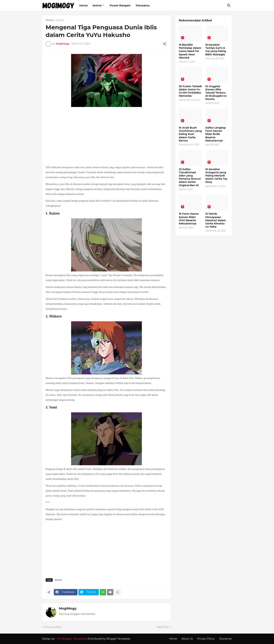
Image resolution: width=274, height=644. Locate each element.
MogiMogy (68, 608)
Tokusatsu (143, 5)
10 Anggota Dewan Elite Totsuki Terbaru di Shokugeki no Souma (216, 93)
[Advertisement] (106, 137)
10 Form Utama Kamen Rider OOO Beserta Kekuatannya (189, 219)
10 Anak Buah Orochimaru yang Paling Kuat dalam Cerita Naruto (190, 134)
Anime (97, 5)
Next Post (163, 627)
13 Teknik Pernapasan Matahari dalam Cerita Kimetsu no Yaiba (216, 220)
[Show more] (117, 592)
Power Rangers (120, 5)
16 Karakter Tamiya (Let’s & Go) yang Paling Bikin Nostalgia (216, 50)
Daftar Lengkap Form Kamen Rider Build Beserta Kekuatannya (216, 134)
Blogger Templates (118, 639)
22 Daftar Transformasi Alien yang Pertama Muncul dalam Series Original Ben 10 (190, 177)
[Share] (165, 44)
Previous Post (53, 627)
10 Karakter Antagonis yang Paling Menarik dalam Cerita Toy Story (216, 176)
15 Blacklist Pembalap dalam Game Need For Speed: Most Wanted (190, 51)
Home (83, 5)
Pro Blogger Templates (71, 639)
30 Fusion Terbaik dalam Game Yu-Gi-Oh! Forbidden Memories (190, 91)
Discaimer (226, 639)
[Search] (229, 5)
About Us (187, 639)
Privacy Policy (206, 639)
